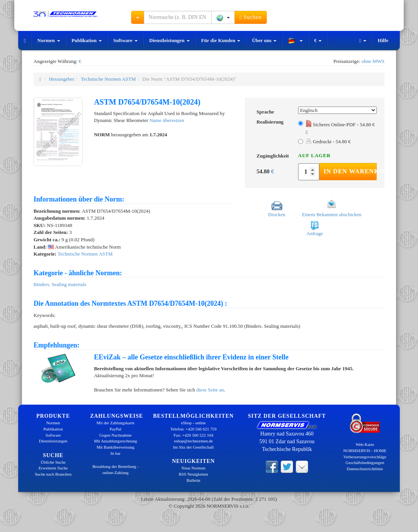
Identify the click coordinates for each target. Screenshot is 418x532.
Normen (49, 40)
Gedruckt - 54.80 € (328, 141)
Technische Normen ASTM (108, 79)
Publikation (87, 40)
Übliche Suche (53, 462)
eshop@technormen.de (193, 441)
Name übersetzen (167, 120)
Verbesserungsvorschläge (365, 457)
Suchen (251, 17)
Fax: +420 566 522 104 (193, 435)
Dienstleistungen (169, 40)
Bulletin (193, 480)
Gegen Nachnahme (115, 435)
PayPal (115, 429)
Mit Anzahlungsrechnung (116, 441)
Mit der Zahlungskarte (115, 423)
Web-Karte (365, 444)
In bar (116, 453)
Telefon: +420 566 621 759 (194, 429)
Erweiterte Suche (53, 468)
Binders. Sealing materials (60, 284)
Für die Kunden (221, 40)
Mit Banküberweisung (115, 447)
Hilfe (383, 40)
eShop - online (193, 423)
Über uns (264, 40)
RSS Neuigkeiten (194, 474)
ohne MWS (373, 61)
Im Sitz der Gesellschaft (194, 447)
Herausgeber (62, 79)
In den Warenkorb (350, 171)
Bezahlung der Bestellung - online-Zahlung (115, 469)
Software (126, 40)
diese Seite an (210, 390)
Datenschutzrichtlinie (365, 469)
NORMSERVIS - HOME (365, 451)
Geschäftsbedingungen (365, 463)
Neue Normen (194, 468)
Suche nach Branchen (53, 474)
